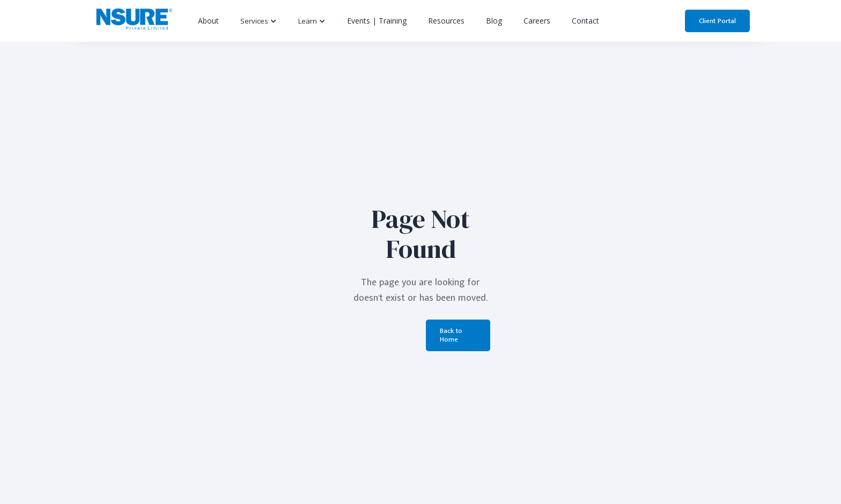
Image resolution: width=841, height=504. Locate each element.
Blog (494, 21)
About (208, 21)
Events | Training (377, 21)
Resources (446, 21)
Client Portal (717, 21)
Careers (537, 21)
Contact (585, 21)
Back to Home (451, 335)
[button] (259, 21)
